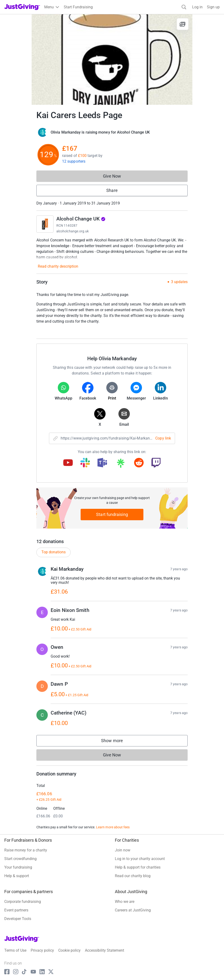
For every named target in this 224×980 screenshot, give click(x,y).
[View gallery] (183, 24)
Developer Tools (18, 919)
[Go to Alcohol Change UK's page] (45, 224)
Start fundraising (112, 514)
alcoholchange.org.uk (73, 231)
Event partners (16, 910)
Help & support (17, 876)
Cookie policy (69, 950)
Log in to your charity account (140, 859)
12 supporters (74, 161)
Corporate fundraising (23, 902)
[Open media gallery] (112, 60)
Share (112, 190)
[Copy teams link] (102, 463)
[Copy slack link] (85, 463)
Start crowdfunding (20, 859)
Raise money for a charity (26, 850)
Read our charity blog (133, 876)
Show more (117, 742)
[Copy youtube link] (68, 463)
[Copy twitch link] (156, 463)
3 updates (179, 282)
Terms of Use (15, 950)
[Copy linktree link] (121, 464)
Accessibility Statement (105, 950)
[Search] (184, 7)
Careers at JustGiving (133, 910)
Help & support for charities (138, 867)
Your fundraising (18, 867)
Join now (123, 850)
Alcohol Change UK (81, 219)
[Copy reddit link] (139, 463)
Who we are (125, 902)
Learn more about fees (113, 827)
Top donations (54, 552)
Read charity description (58, 266)
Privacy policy (42, 950)
